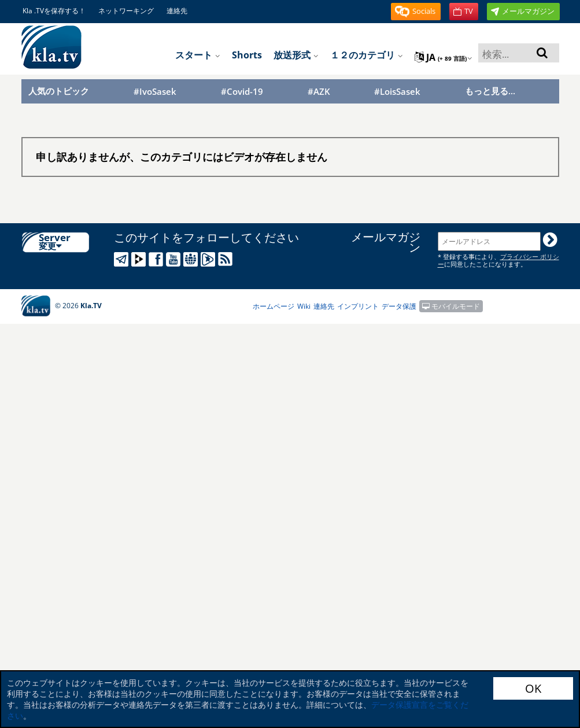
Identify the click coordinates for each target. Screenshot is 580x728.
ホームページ (274, 306)
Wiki (304, 306)
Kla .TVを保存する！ (54, 11)
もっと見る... (490, 91)
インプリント (358, 306)
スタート (198, 55)
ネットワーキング (126, 11)
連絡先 (177, 11)
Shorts (247, 55)
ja (444, 57)
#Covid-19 (242, 92)
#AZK (319, 92)
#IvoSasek (155, 92)
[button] (416, 12)
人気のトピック (59, 91)
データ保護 (399, 306)
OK (533, 688)
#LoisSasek (397, 92)
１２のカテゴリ (367, 55)
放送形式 (296, 55)
